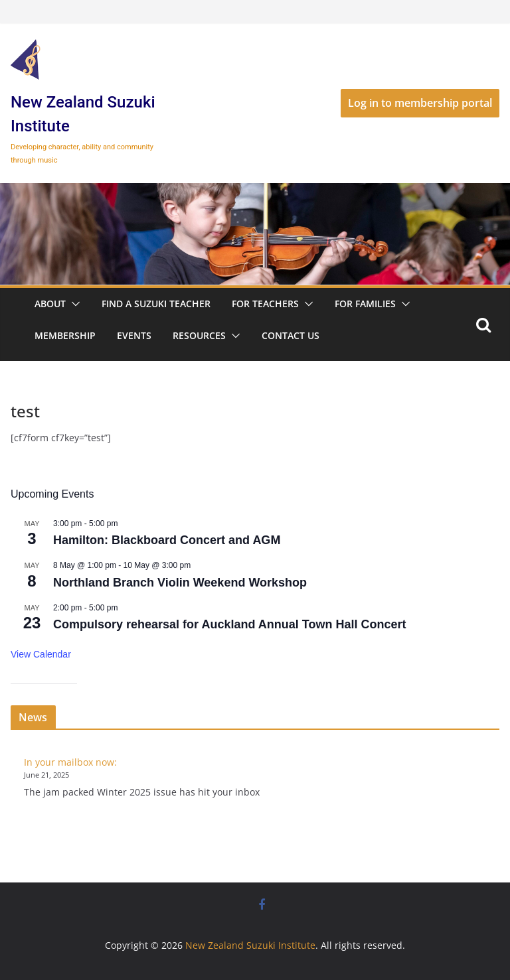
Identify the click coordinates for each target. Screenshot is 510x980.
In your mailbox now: (70, 762)
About (50, 304)
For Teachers (265, 304)
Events (134, 335)
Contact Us (291, 335)
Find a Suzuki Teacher (156, 304)
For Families (365, 304)
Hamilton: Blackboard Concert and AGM (167, 540)
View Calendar (41, 654)
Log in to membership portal (420, 103)
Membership (65, 335)
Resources (199, 335)
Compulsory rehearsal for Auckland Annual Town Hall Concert (229, 624)
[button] (73, 304)
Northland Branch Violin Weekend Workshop (180, 583)
